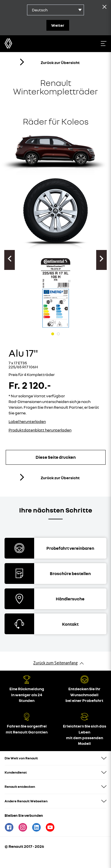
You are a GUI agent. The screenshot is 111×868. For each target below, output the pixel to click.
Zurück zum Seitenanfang (55, 663)
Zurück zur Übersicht (49, 62)
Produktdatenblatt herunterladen (40, 430)
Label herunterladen (27, 421)
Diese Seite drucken (56, 457)
